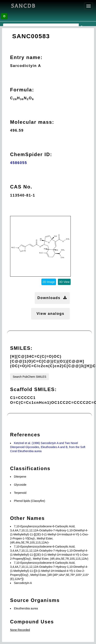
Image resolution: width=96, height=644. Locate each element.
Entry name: (26, 57)
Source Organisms (35, 600)
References (25, 435)
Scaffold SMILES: (33, 389)
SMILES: (21, 348)
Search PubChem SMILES (30, 377)
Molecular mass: (32, 122)
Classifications (30, 468)
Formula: (22, 90)
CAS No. (21, 187)
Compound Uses (32, 622)
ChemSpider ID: (31, 154)
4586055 (19, 163)
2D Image (49, 282)
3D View (64, 282)
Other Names (27, 518)
